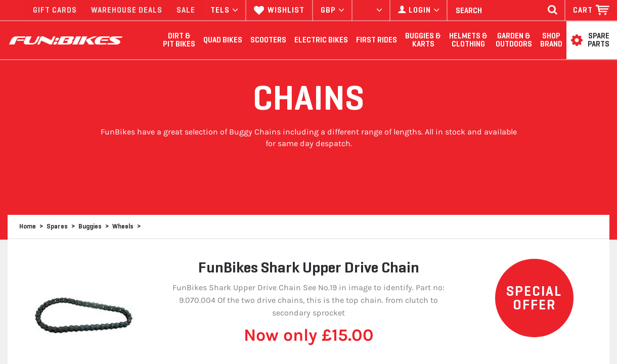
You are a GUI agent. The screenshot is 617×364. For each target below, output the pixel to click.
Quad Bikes (223, 40)
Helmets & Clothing (468, 40)
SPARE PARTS (599, 40)
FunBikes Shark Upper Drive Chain (309, 267)
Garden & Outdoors (514, 40)
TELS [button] (224, 10)
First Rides (377, 40)
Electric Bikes (321, 40)
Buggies (90, 226)
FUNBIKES (66, 40)
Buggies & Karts (423, 40)
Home (28, 226)
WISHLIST (279, 10)
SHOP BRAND (551, 40)
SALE (186, 10)
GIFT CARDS (55, 10)
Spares (57, 226)
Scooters (268, 40)
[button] (591, 10)
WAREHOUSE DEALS (127, 10)
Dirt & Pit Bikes (179, 40)
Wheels (123, 226)
